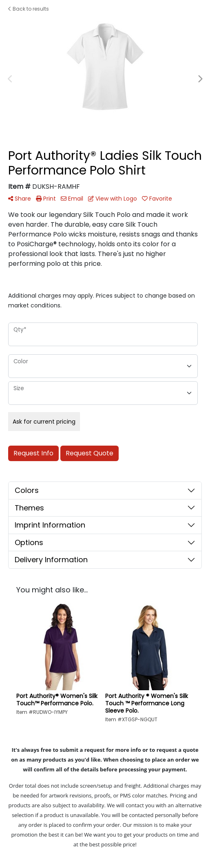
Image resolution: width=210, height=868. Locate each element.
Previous (10, 79)
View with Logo (113, 199)
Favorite (157, 199)
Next (200, 79)
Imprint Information (50, 525)
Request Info (33, 453)
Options (29, 542)
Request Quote (90, 453)
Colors (27, 490)
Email (72, 199)
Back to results (29, 9)
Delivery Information (51, 560)
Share (20, 199)
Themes (29, 508)
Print (46, 199)
